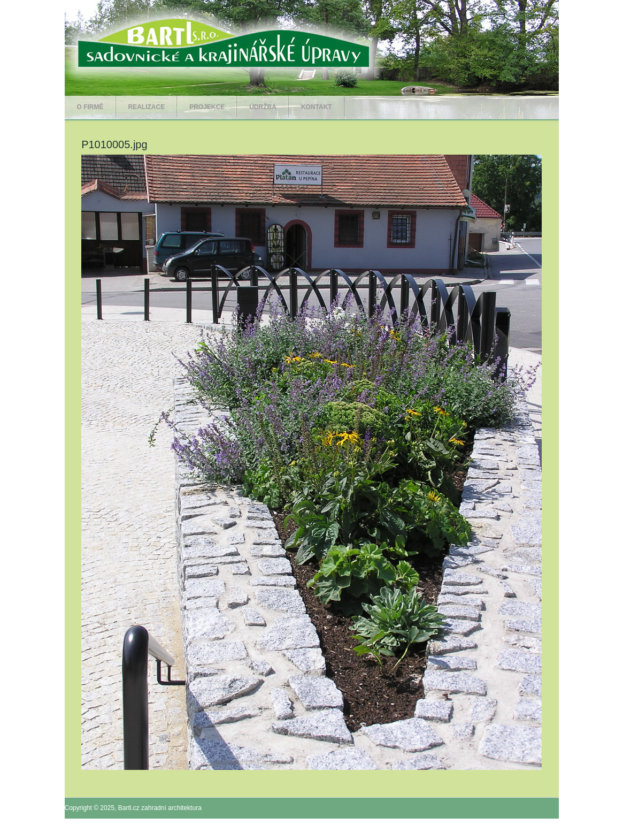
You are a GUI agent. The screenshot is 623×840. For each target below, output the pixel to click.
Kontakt (317, 107)
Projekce (207, 107)
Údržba (263, 107)
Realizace (147, 107)
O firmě (90, 107)
